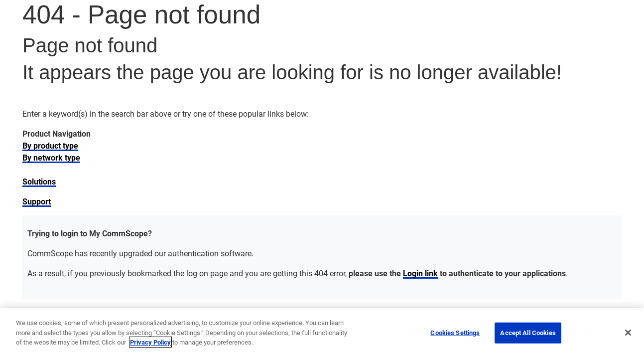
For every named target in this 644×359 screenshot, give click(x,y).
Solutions (39, 181)
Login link (420, 273)
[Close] (628, 333)
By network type (51, 157)
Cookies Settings (455, 333)
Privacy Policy (150, 342)
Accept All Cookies (528, 333)
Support (37, 201)
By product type (50, 145)
